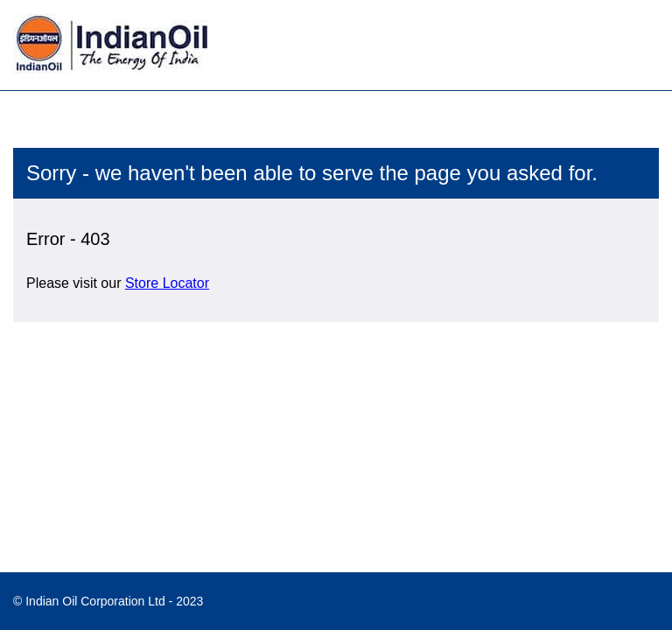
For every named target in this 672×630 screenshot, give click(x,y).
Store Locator (167, 283)
